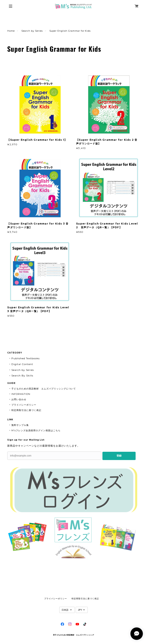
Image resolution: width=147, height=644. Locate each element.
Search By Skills (22, 375)
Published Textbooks (25, 358)
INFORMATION (21, 394)
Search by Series (32, 31)
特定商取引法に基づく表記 (26, 410)
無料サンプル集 (20, 425)
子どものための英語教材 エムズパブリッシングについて (44, 389)
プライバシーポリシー (24, 405)
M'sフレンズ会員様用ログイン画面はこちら (36, 430)
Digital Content (22, 364)
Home (11, 31)
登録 (119, 456)
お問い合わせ (19, 399)
